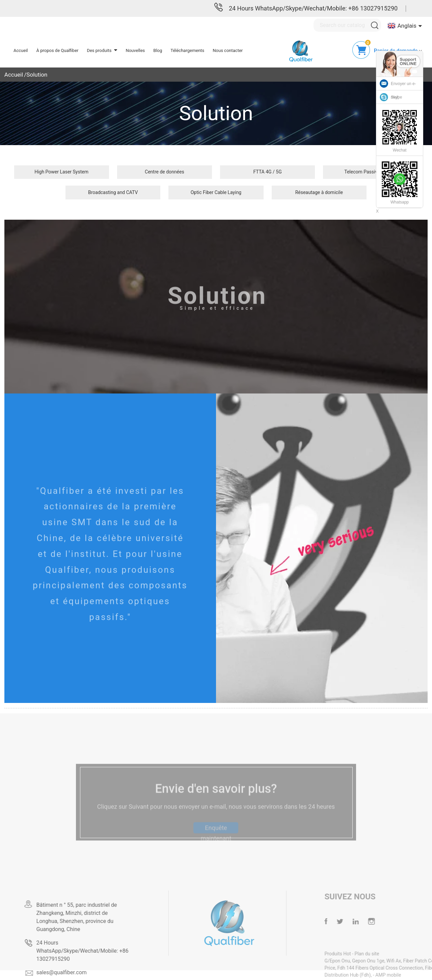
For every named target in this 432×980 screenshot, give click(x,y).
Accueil (14, 75)
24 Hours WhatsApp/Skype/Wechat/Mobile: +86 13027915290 (313, 8)
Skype (396, 97)
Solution (37, 75)
